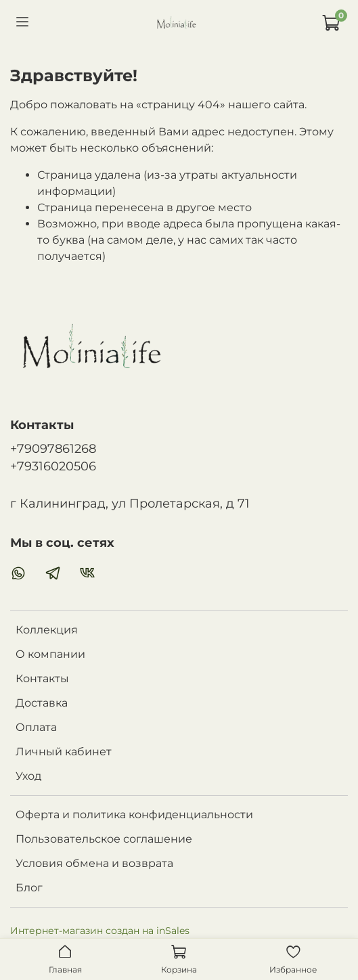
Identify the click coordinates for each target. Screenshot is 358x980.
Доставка (42, 703)
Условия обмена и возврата (94, 863)
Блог (29, 888)
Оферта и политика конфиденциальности (134, 815)
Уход (28, 776)
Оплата (36, 727)
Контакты (42, 678)
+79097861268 (53, 448)
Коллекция (47, 630)
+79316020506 (53, 466)
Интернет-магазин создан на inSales (100, 931)
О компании (50, 654)
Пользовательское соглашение (104, 839)
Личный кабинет (64, 752)
